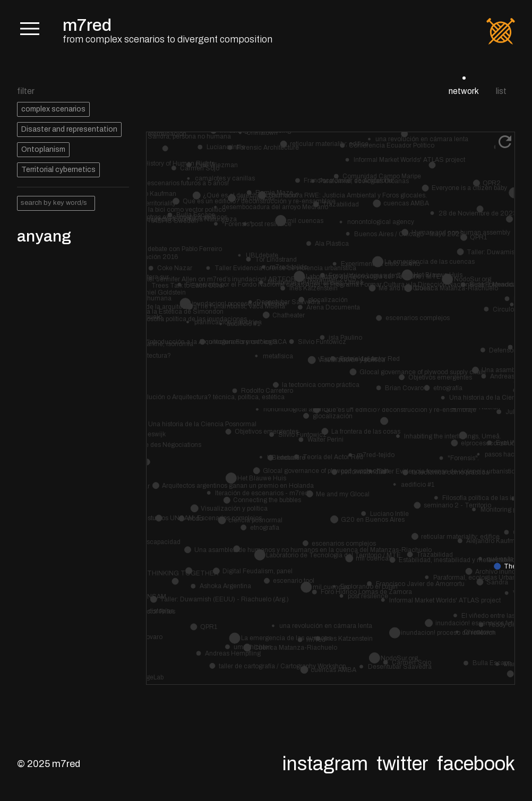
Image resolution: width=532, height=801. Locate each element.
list (501, 91)
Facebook (476, 764)
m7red (87, 25)
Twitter (402, 764)
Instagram (325, 764)
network (464, 91)
